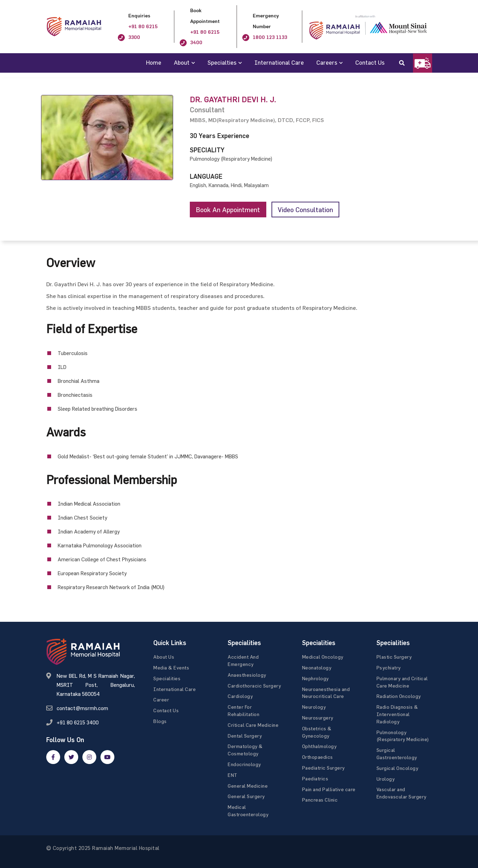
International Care (279, 62)
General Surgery (246, 797)
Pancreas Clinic (320, 800)
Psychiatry (389, 668)
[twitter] (71, 757)
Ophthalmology (319, 746)
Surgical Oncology (398, 768)
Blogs (160, 721)
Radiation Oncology (399, 696)
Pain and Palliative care (329, 789)
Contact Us (370, 62)
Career (161, 700)
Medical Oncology (323, 657)
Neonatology (317, 668)
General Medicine (248, 786)
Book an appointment (229, 210)
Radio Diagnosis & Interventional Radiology (397, 714)
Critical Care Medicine (253, 725)
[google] (89, 757)
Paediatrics (315, 778)
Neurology (314, 707)
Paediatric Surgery (323, 768)
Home (154, 62)
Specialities (167, 679)
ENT (233, 775)
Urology (386, 779)
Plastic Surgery (394, 657)
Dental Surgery (245, 736)
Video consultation (309, 210)
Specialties (222, 62)
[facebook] (53, 757)
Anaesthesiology (247, 675)
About (182, 62)
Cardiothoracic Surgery (254, 686)
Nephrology (315, 679)
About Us (164, 657)
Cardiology (240, 696)
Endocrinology (244, 765)
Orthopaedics (318, 757)
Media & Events (171, 668)
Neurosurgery (318, 718)
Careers (327, 62)
